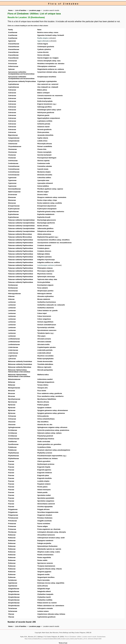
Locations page (35, 10)
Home (10, 10)
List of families (21, 10)
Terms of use (63, 643)
